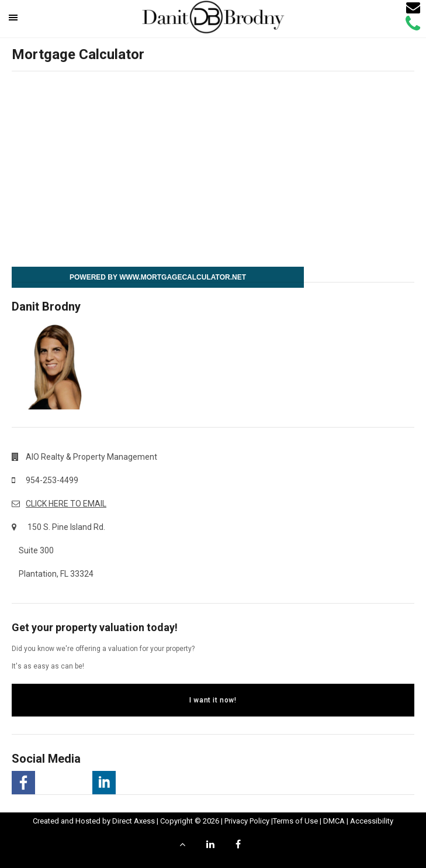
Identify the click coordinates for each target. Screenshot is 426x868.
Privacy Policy (247, 821)
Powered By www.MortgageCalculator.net (158, 277)
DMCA (334, 821)
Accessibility (372, 821)
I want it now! (213, 700)
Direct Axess (134, 821)
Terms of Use (295, 821)
